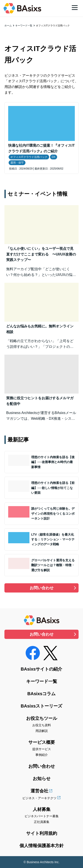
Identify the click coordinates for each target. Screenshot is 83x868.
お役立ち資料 (42, 725)
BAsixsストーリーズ (42, 706)
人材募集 (42, 809)
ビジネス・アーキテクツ (39, 798)
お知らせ (42, 779)
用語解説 (42, 731)
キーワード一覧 (24, 26)
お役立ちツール (42, 718)
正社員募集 (42, 822)
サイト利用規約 (42, 833)
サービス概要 (42, 742)
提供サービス (42, 749)
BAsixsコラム (42, 694)
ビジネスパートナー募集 (42, 816)
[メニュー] (75, 7)
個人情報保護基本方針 (42, 846)
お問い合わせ (42, 588)
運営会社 (39, 791)
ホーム (8, 26)
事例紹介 (42, 755)
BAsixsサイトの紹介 (42, 669)
